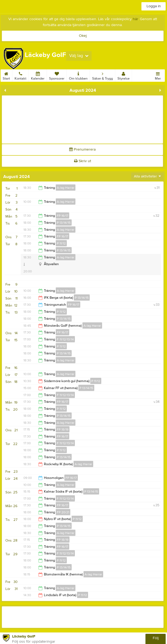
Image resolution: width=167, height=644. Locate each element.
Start (6, 75)
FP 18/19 (63, 429)
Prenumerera (82, 150)
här (135, 19)
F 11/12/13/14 (65, 339)
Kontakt (20, 75)
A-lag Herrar (66, 188)
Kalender (38, 75)
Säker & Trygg (102, 75)
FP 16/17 (62, 216)
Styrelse (123, 75)
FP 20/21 (63, 512)
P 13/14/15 (64, 223)
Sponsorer (57, 75)
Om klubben (78, 75)
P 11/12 (61, 243)
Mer (158, 75)
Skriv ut (83, 161)
